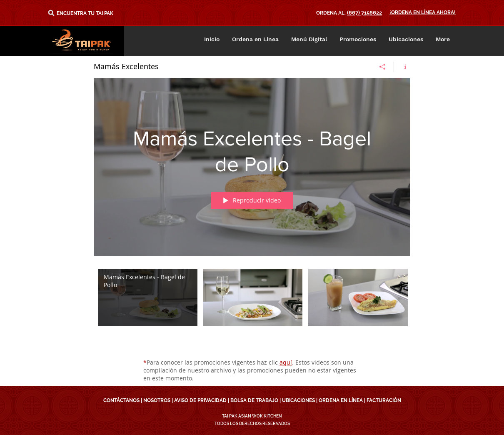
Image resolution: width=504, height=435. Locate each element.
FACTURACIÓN (384, 400)
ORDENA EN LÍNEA (341, 400)
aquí (286, 362)
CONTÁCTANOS (121, 400)
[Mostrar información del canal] (402, 67)
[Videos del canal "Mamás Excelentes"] (252, 307)
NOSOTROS (157, 400)
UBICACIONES (298, 400)
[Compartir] (383, 67)
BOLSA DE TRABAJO (254, 400)
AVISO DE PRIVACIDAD (200, 400)
